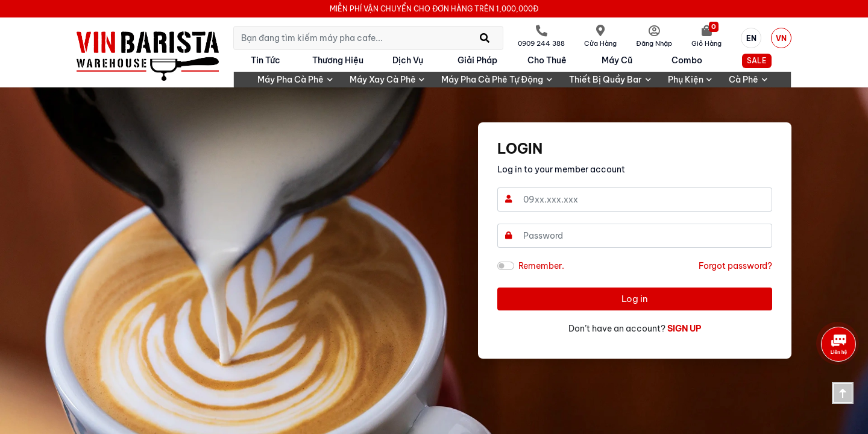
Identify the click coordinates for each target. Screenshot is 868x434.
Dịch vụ (408, 60)
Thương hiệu (338, 60)
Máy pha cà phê (295, 80)
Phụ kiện (690, 80)
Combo (687, 60)
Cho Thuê (547, 60)
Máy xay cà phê (387, 80)
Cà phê (748, 80)
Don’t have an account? (635, 329)
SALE (757, 61)
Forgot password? (735, 266)
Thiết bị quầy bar (610, 80)
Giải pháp (477, 60)
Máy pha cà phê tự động (497, 80)
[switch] (506, 266)
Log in (635, 299)
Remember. (541, 266)
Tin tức (266, 60)
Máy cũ (617, 60)
